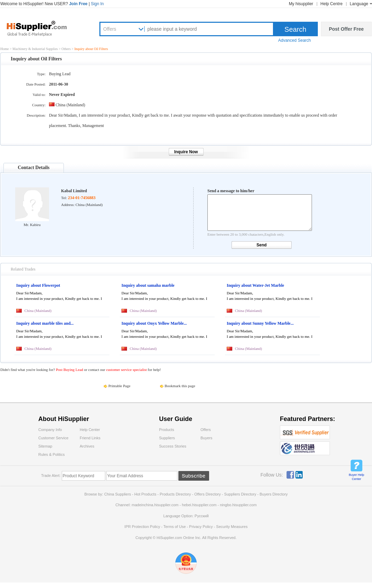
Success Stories (173, 446)
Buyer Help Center (357, 477)
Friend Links (90, 438)
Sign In (97, 4)
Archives (87, 446)
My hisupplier (301, 4)
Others (66, 49)
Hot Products (145, 494)
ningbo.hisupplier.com (238, 505)
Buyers (206, 438)
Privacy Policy (201, 527)
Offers (110, 29)
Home (4, 49)
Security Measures (232, 527)
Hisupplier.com (42, 28)
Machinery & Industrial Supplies (36, 49)
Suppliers (167, 438)
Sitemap (45, 446)
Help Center (90, 430)
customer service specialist (126, 370)
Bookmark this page (180, 386)
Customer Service (53, 438)
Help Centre (332, 4)
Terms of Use (174, 527)
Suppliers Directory (241, 494)
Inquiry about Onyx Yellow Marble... (154, 323)
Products (167, 430)
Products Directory (176, 494)
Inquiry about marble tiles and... (45, 323)
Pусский (202, 516)
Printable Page (119, 386)
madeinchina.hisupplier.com (155, 505)
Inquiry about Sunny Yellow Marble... (260, 323)
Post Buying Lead (70, 370)
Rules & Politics (51, 454)
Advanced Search (295, 40)
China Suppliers (118, 494)
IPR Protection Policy (142, 527)
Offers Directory (208, 494)
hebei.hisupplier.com (200, 505)
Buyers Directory (273, 494)
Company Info (50, 430)
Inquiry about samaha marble (148, 285)
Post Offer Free (346, 29)
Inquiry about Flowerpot (38, 285)
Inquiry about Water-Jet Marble (255, 285)
